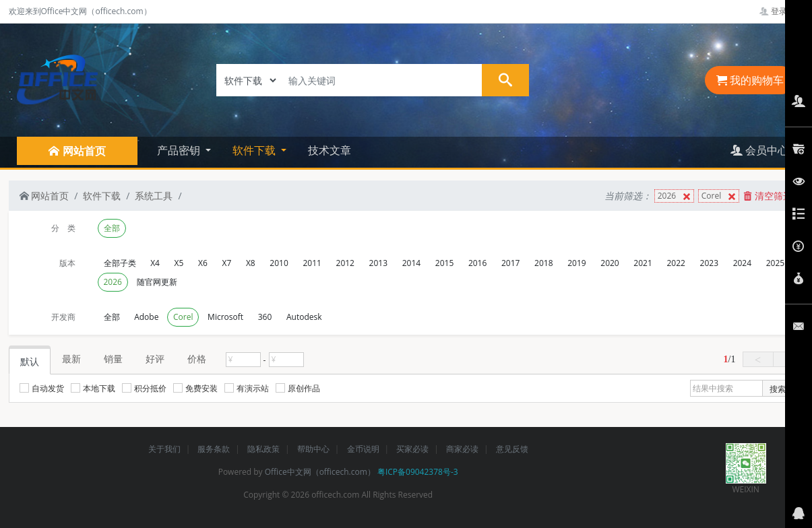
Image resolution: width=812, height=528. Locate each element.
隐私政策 (263, 449)
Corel (720, 196)
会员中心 (759, 150)
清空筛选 (768, 196)
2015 (444, 263)
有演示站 (247, 388)
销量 (113, 359)
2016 (477, 263)
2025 (775, 263)
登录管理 (781, 11)
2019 (576, 263)
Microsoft (225, 317)
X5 (179, 263)
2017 (510, 263)
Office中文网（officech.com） (320, 472)
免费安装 (195, 388)
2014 (411, 263)
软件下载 (102, 196)
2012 (345, 263)
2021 (643, 263)
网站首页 (44, 196)
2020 (610, 263)
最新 (71, 359)
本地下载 (93, 388)
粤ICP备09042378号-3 (418, 472)
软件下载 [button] (255, 150)
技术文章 (330, 150)
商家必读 (462, 449)
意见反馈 (512, 449)
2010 (279, 263)
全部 (112, 228)
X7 (226, 263)
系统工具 (154, 196)
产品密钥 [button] (180, 150)
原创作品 (298, 388)
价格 (197, 359)
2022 (676, 263)
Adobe (146, 317)
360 (265, 317)
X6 (203, 263)
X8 (251, 263)
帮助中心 (313, 449)
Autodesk (304, 317)
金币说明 (363, 449)
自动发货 (42, 388)
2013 (378, 263)
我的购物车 (750, 80)
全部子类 (120, 263)
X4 (155, 263)
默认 (30, 361)
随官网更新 (157, 282)
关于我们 (164, 449)
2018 (543, 263)
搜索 (778, 389)
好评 (155, 359)
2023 (709, 263)
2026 (676, 196)
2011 (312, 263)
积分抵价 (144, 388)
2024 (742, 263)
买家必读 (412, 449)
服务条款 (214, 449)
